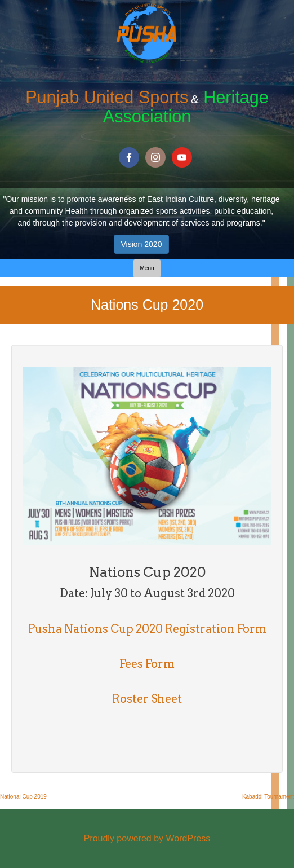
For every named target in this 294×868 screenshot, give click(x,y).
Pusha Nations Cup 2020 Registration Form (147, 629)
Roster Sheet (147, 699)
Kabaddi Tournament (268, 797)
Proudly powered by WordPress (147, 838)
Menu (147, 268)
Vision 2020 (142, 244)
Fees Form (147, 664)
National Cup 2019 (23, 797)
